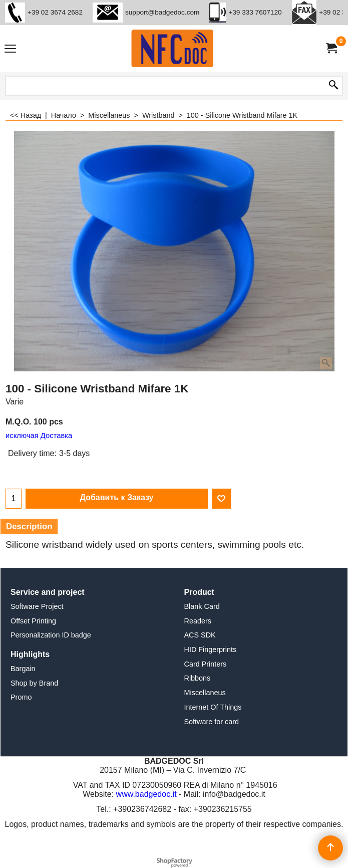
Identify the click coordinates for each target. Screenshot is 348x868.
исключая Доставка (39, 436)
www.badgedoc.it (146, 794)
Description (29, 526)
